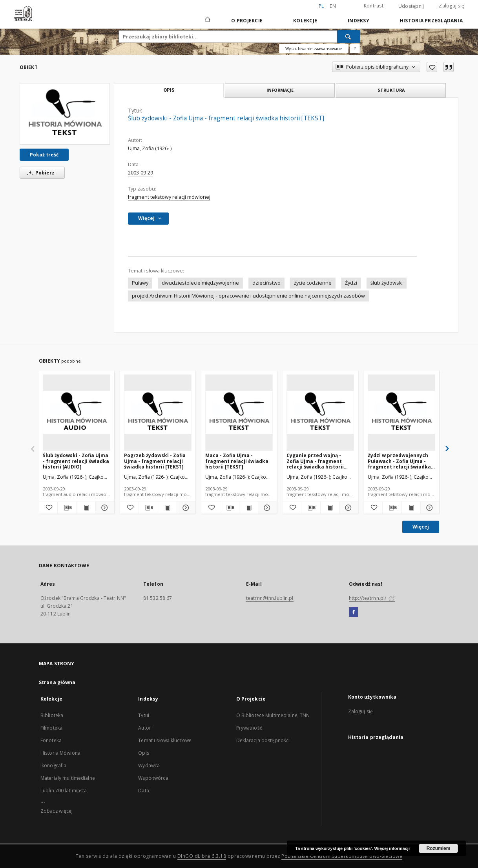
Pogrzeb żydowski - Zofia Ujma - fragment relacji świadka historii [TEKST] (155, 461)
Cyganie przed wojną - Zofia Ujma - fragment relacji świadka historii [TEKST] (315, 461)
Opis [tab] (169, 90)
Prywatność (249, 728)
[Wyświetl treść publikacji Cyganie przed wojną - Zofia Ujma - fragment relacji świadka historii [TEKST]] (330, 508)
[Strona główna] (207, 20)
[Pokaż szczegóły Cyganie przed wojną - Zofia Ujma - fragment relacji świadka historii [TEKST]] (348, 508)
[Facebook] (353, 612)
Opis (143, 753)
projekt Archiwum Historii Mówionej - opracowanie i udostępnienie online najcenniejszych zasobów (248, 296)
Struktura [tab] (391, 90)
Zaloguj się (452, 6)
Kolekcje (305, 21)
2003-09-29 (140, 173)
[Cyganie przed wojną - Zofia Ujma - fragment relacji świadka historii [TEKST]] (320, 412)
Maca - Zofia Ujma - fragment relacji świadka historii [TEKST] (237, 461)
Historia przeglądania (431, 21)
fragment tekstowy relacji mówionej (169, 197)
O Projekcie (247, 21)
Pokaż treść (44, 155)
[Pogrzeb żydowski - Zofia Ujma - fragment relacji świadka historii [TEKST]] (158, 412)
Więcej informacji (392, 848)
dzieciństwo (266, 283)
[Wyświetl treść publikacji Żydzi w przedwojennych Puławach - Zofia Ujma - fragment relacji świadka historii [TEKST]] (411, 508)
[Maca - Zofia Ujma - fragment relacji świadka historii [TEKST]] (239, 412)
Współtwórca (153, 778)
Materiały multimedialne (68, 778)
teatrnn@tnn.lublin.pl (270, 598)
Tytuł (144, 715)
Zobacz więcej (57, 811)
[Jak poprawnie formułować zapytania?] (355, 49)
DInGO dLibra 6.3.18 (202, 856)
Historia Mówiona (60, 753)
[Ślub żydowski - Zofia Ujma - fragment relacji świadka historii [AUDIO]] (77, 412)
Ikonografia (53, 765)
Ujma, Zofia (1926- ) (150, 148)
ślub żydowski (387, 283)
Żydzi (351, 283)
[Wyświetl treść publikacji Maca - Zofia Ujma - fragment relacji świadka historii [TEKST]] (249, 508)
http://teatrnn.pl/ (372, 598)
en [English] (333, 6)
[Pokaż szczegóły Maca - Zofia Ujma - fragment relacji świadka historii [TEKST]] (266, 508)
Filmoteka (51, 728)
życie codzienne (313, 283)
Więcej (421, 527)
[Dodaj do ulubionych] (432, 67)
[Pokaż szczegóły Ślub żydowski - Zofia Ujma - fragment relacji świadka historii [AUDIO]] (104, 508)
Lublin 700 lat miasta (64, 791)
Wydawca (149, 765)
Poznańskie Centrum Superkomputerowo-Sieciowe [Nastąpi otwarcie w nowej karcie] (342, 856)
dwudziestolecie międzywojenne (200, 283)
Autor (145, 728)
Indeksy (358, 21)
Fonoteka (51, 740)
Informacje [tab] (280, 90)
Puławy (140, 283)
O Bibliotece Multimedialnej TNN (273, 715)
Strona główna (57, 682)
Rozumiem (439, 848)
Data (143, 791)
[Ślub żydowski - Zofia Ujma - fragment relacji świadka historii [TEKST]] (65, 114)
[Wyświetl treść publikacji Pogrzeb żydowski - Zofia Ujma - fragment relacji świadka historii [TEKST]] (167, 508)
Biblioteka (52, 715)
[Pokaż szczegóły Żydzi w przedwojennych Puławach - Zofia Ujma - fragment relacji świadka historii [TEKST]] (429, 508)
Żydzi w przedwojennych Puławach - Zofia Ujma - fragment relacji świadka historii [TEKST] (399, 461)
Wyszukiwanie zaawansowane (314, 49)
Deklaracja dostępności (263, 740)
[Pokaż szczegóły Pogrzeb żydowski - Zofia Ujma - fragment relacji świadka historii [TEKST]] (185, 508)
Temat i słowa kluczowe (165, 740)
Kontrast (374, 6)
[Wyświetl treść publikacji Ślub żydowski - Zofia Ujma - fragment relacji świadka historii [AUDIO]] (86, 508)
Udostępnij (411, 6)
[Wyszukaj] (348, 36)
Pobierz (40, 173)
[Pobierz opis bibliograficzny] (67, 508)
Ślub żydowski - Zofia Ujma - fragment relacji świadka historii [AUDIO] (76, 461)
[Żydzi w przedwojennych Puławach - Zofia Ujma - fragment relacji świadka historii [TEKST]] (401, 412)
